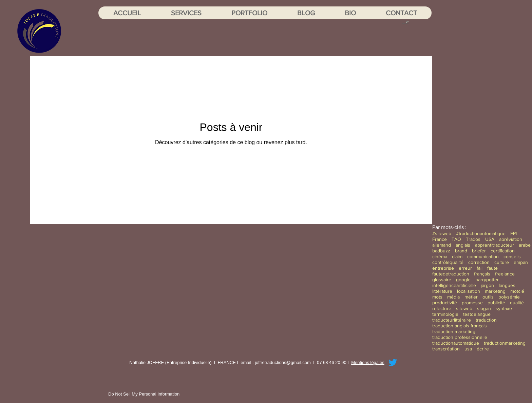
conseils (512, 256)
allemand (442, 245)
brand (461, 251)
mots (437, 297)
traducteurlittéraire (452, 320)
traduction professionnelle (460, 337)
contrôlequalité (448, 262)
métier (471, 297)
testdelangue (477, 314)
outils (488, 297)
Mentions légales (368, 362)
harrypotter (487, 280)
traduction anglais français (460, 326)
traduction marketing (454, 331)
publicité (496, 303)
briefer (479, 251)
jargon (487, 285)
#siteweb (442, 233)
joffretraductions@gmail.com (283, 362)
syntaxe (504, 308)
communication (483, 256)
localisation (469, 291)
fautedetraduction (451, 274)
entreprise (443, 268)
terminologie (445, 314)
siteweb (464, 308)
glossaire (442, 280)
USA (490, 239)
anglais (463, 245)
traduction (486, 320)
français (482, 274)
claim (457, 256)
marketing (495, 291)
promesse (472, 303)
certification (503, 251)
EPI (514, 233)
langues (507, 285)
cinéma (440, 256)
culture (502, 262)
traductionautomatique (456, 343)
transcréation (446, 349)
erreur (465, 268)
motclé (517, 291)
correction (479, 262)
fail (480, 268)
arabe (525, 245)
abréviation (511, 239)
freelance (505, 274)
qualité (517, 303)
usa (468, 349)
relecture (442, 308)
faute (492, 268)
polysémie (509, 297)
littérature (442, 291)
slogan (484, 308)
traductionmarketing (505, 343)
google (463, 280)
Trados (473, 239)
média (453, 297)
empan (521, 262)
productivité (445, 303)
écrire (483, 349)
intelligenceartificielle (454, 285)
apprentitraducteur (495, 245)
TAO (456, 239)
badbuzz (441, 251)
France (440, 239)
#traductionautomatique (481, 233)
